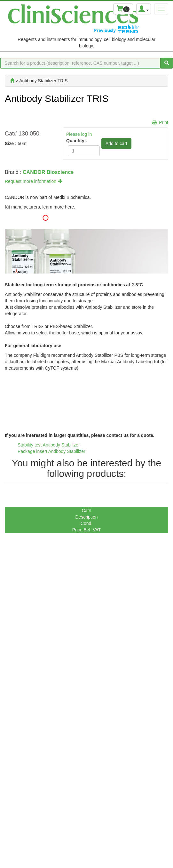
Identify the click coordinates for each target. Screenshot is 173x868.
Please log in (79, 134)
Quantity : (77, 141)
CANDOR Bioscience (48, 172)
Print (164, 122)
